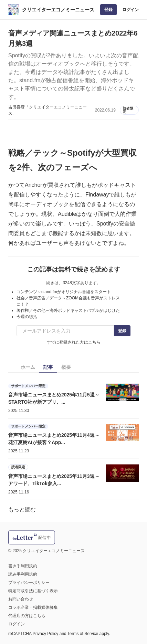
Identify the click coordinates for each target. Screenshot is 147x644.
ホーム (28, 367)
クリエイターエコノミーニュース (58, 10)
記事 (48, 367)
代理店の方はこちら (27, 616)
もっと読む (22, 510)
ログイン (130, 10)
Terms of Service (83, 634)
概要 (66, 367)
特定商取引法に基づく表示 (33, 591)
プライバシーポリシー (29, 583)
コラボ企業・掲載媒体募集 (33, 607)
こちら (94, 342)
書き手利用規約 (23, 566)
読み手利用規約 (23, 574)
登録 (108, 10)
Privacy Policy (46, 634)
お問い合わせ (21, 599)
